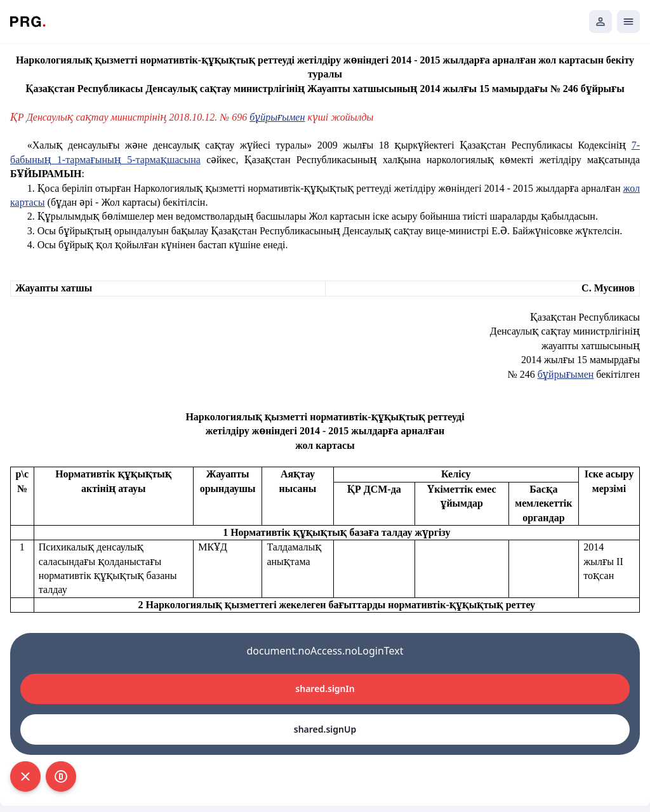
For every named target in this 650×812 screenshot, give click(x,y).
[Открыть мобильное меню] (628, 22)
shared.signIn (325, 689)
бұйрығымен (566, 374)
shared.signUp (325, 729)
